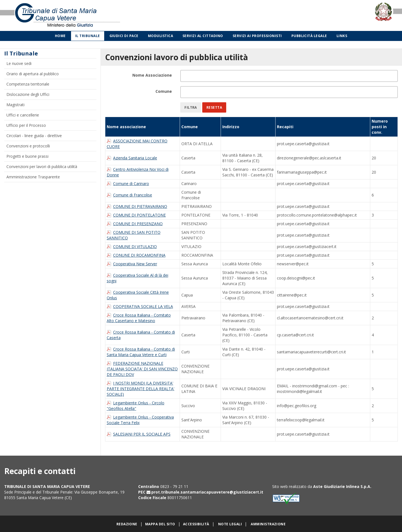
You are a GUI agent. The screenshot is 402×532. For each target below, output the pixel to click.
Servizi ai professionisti (257, 36)
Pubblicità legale (309, 36)
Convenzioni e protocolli (28, 146)
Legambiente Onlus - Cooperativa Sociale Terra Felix (140, 420)
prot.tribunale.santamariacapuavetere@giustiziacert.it (207, 492)
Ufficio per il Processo (26, 125)
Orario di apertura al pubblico (33, 74)
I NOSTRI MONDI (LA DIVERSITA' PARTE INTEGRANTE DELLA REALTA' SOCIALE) (141, 389)
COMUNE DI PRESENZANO (138, 224)
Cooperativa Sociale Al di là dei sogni (137, 278)
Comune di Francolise (133, 195)
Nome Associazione (152, 75)
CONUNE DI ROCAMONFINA (139, 255)
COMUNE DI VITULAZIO (135, 246)
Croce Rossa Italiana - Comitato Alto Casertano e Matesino (139, 318)
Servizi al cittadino (203, 36)
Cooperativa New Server (135, 264)
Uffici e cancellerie (23, 115)
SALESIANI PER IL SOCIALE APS (142, 434)
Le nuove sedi (19, 63)
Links (342, 36)
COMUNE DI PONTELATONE (139, 215)
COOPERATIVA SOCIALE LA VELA (143, 306)
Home (60, 36)
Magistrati (15, 105)
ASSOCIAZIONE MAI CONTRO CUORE (137, 144)
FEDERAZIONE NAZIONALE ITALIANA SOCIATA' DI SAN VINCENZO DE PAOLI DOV (142, 369)
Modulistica (160, 36)
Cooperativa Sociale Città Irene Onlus (138, 295)
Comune (164, 91)
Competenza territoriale (28, 84)
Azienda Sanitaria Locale (135, 158)
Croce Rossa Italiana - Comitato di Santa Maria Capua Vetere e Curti (141, 352)
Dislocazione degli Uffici (28, 94)
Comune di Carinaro (131, 184)
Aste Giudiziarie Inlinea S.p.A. (342, 486)
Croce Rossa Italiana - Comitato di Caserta (141, 335)
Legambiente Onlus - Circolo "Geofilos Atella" (136, 406)
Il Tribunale (88, 36)
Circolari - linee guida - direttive (34, 136)
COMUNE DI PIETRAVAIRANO (140, 206)
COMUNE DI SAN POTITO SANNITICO (134, 235)
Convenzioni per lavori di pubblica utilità (42, 167)
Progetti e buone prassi (27, 156)
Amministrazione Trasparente (33, 177)
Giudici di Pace (124, 36)
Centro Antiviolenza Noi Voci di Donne (138, 172)
